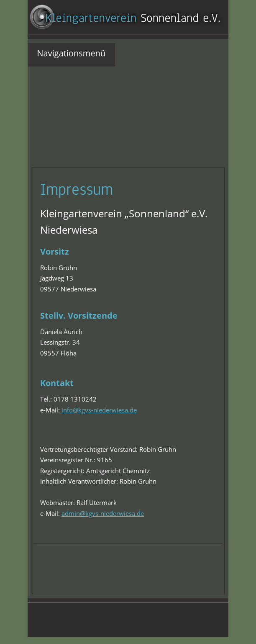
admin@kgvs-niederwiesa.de (103, 513)
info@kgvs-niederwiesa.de (99, 410)
